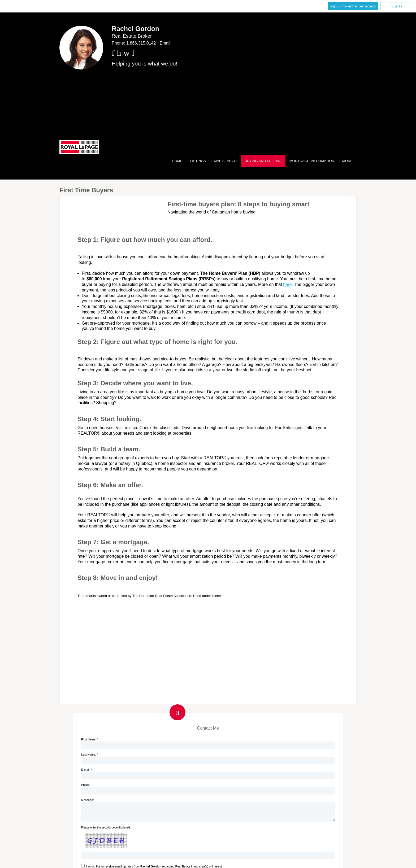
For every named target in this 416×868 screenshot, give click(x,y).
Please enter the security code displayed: (106, 831)
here (287, 284)
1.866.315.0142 (141, 43)
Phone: (86, 785)
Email (165, 43)
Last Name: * (90, 754)
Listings (198, 161)
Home (177, 161)
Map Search (225, 161)
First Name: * (90, 739)
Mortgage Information (312, 161)
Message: (88, 800)
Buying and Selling (263, 161)
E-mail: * (87, 770)
